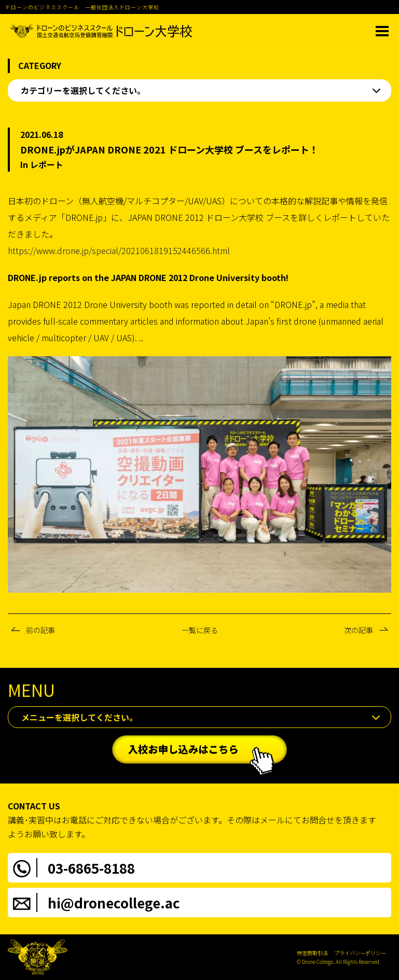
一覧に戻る (200, 630)
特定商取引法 (312, 953)
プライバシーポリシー (360, 953)
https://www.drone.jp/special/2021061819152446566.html (119, 250)
